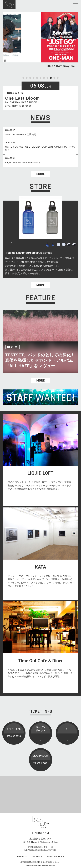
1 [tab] (23, 78)
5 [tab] (37, 78)
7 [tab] (44, 78)
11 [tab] (58, 78)
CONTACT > (22, 857)
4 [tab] (34, 78)
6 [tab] (40, 78)
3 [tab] (30, 78)
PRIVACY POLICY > (55, 857)
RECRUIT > (37, 857)
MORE (41, 174)
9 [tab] (51, 78)
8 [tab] (47, 78)
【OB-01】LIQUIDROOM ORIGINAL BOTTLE (29, 253)
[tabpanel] (40, 40)
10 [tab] (54, 78)
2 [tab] (27, 78)
